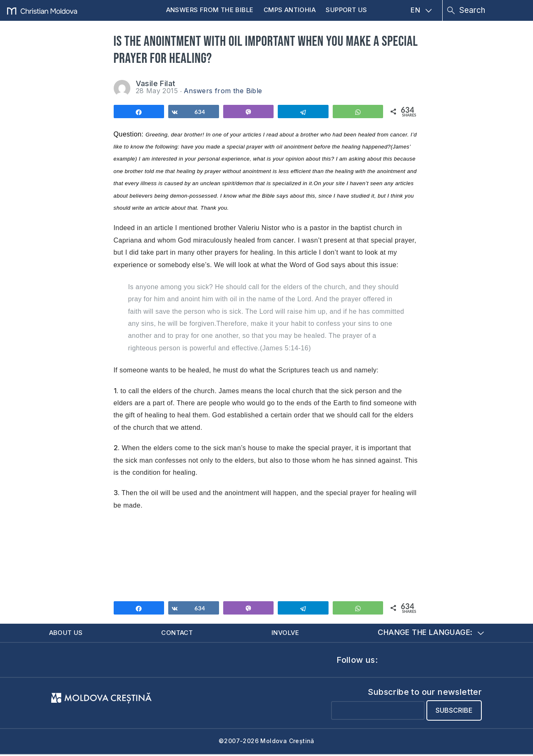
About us (68, 633)
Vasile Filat (156, 83)
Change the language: (431, 633)
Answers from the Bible (210, 10)
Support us (346, 10)
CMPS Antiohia (290, 10)
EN (421, 10)
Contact (180, 633)
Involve (288, 633)
